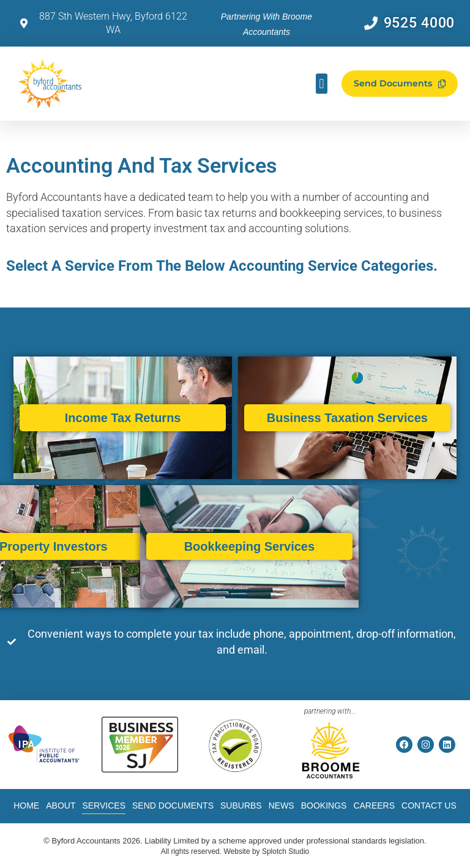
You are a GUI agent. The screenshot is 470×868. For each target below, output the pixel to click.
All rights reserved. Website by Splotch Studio (235, 851)
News (282, 806)
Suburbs (241, 806)
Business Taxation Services (328, 418)
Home (26, 806)
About (61, 806)
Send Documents (173, 806)
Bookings (324, 806)
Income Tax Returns (121, 418)
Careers (374, 806)
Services (104, 806)
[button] (322, 84)
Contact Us (429, 806)
